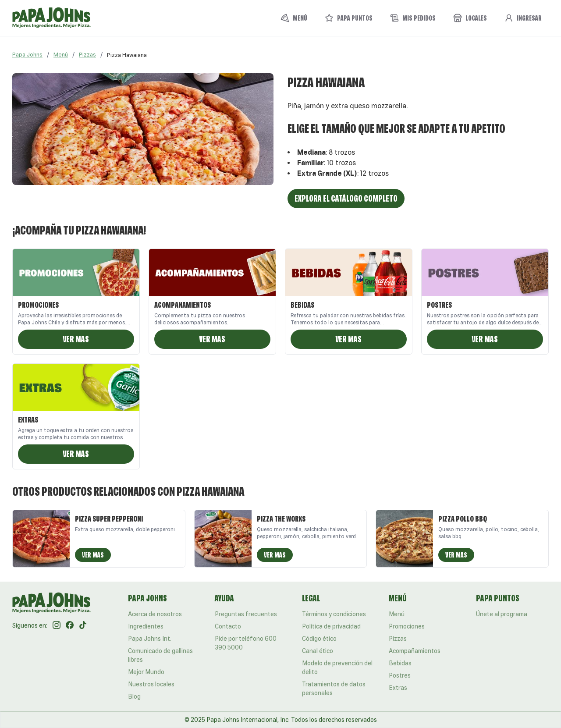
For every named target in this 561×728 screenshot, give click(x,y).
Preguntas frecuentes (246, 614)
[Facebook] (70, 625)
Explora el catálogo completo (346, 198)
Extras (398, 688)
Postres (400, 675)
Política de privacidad (331, 626)
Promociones (407, 626)
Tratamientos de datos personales (334, 689)
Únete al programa (502, 614)
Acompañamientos (415, 651)
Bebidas (400, 663)
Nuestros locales (151, 684)
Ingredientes (146, 626)
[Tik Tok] (83, 625)
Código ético (319, 639)
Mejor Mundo (146, 672)
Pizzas (87, 55)
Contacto (228, 626)
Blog (134, 696)
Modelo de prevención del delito (337, 668)
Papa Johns (27, 55)
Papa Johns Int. (150, 639)
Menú (61, 55)
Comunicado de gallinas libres (160, 655)
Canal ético (318, 651)
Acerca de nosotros (155, 614)
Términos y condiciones (334, 614)
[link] (127, 55)
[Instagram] (57, 625)
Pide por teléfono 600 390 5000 (246, 643)
